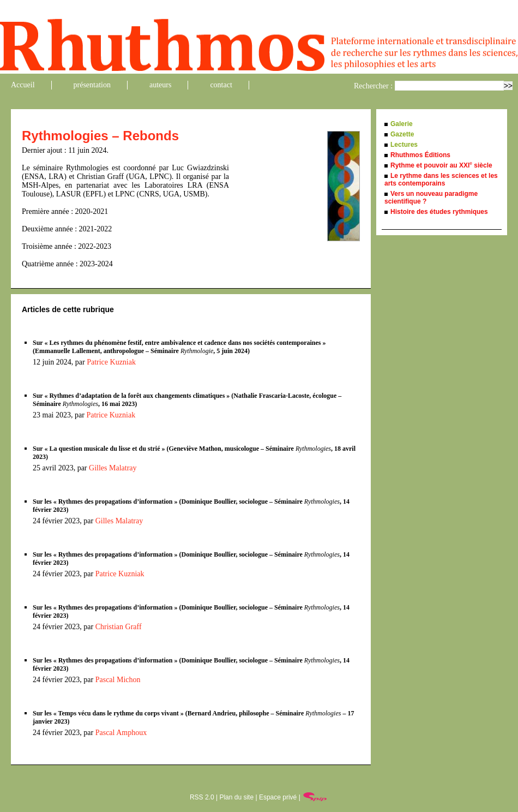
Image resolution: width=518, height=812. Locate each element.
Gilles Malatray (113, 468)
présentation (92, 85)
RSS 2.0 (202, 797)
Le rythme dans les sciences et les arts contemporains (441, 180)
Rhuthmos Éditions (420, 155)
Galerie (402, 124)
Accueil (23, 85)
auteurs (160, 85)
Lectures (404, 145)
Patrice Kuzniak (111, 362)
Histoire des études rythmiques (439, 212)
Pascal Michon (118, 680)
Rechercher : (373, 86)
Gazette (402, 134)
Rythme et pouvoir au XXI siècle (441, 165)
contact (221, 85)
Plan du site (236, 797)
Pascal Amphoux (121, 733)
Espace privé (278, 797)
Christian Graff (119, 627)
